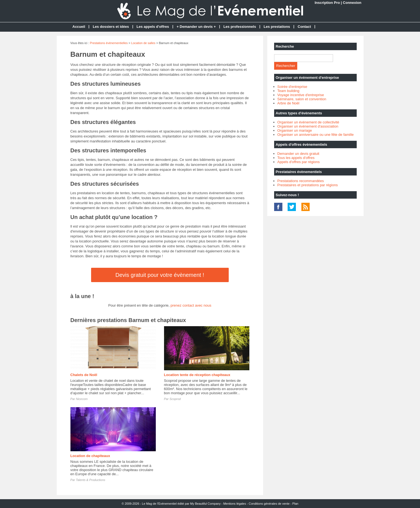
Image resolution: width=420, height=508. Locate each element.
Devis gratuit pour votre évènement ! (160, 275)
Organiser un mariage (295, 130)
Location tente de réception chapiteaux (197, 375)
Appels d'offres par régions (299, 162)
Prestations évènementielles (109, 43)
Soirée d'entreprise (292, 87)
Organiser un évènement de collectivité (308, 122)
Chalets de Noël (84, 375)
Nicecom (82, 399)
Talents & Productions (91, 480)
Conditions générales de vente (269, 504)
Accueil (79, 27)
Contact (304, 27)
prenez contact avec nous (191, 305)
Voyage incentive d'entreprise (301, 95)
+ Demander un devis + (196, 27)
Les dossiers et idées (111, 27)
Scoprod (175, 399)
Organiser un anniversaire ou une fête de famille (316, 135)
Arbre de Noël (288, 103)
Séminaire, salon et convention (302, 99)
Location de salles (143, 43)
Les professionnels (240, 27)
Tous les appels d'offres (296, 158)
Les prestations (277, 27)
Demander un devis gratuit (298, 154)
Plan (295, 504)
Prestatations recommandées (301, 181)
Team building (288, 91)
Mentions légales (235, 504)
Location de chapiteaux (90, 456)
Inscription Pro (327, 3)
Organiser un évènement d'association (308, 126)
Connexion (352, 3)
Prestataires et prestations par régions (308, 185)
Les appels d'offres (153, 27)
